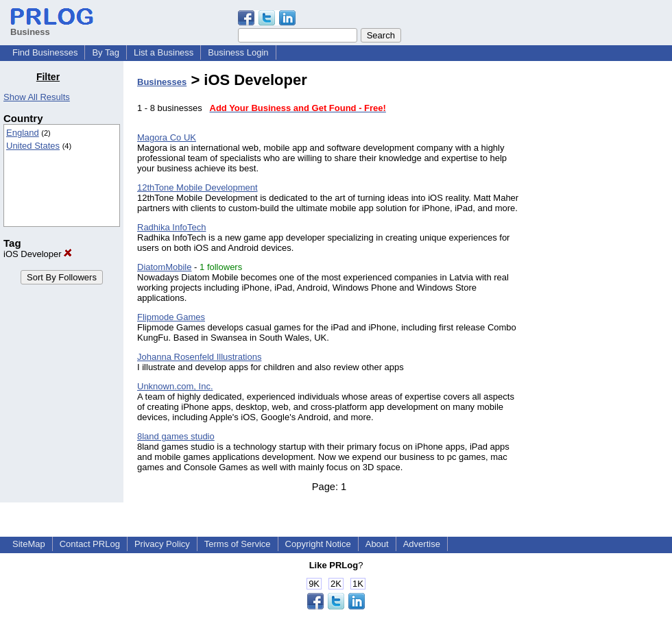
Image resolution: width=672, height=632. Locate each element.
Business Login (238, 52)
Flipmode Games (171, 317)
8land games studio (176, 436)
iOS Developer (38, 254)
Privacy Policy (162, 544)
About (377, 544)
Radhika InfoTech (171, 227)
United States (33, 146)
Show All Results (37, 97)
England (23, 133)
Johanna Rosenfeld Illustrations (199, 357)
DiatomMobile (164, 267)
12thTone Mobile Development (197, 187)
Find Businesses (45, 52)
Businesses (162, 82)
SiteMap (29, 544)
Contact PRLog (90, 544)
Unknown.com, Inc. (175, 386)
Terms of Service (238, 544)
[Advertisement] (602, 277)
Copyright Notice (318, 544)
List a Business (164, 52)
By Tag (106, 52)
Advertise (422, 544)
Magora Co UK (167, 137)
